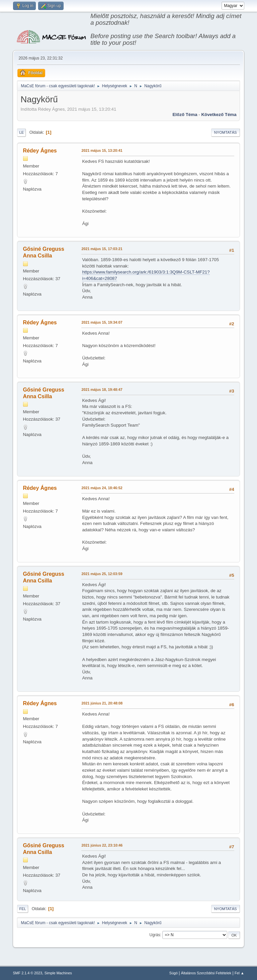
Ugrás (155, 935)
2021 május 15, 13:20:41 (102, 150)
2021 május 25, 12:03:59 (102, 574)
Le (21, 132)
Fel (23, 909)
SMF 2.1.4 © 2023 (27, 973)
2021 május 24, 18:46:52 (102, 488)
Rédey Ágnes (40, 151)
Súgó (174, 973)
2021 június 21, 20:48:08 (102, 703)
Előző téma (185, 115)
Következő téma (219, 115)
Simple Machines (58, 973)
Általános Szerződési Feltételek (206, 973)
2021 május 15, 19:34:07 (102, 322)
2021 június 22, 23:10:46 (102, 845)
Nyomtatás (226, 132)
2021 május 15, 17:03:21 (102, 249)
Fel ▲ (239, 973)
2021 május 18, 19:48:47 (102, 390)
